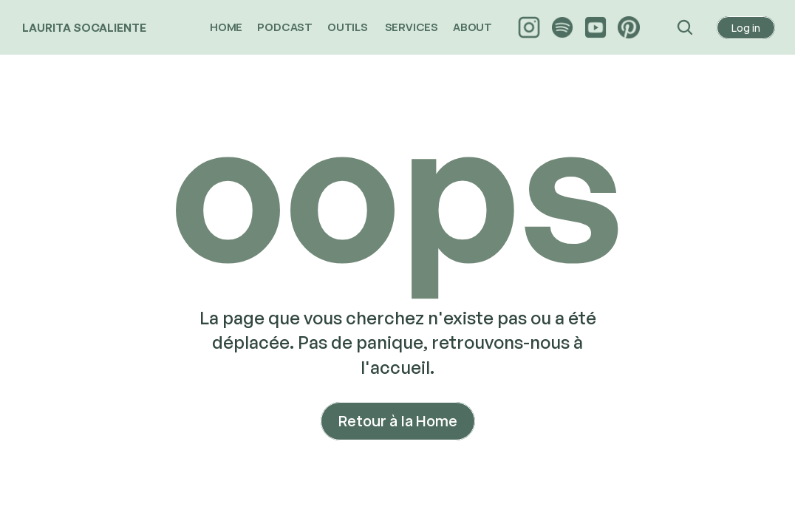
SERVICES (412, 27)
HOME (226, 27)
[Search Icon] (685, 27)
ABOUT (474, 27)
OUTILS (349, 27)
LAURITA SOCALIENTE (84, 28)
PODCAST (285, 27)
